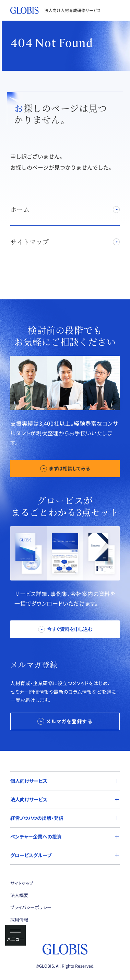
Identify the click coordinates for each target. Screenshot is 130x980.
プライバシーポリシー (31, 907)
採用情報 (19, 920)
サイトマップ (22, 883)
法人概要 (19, 895)
